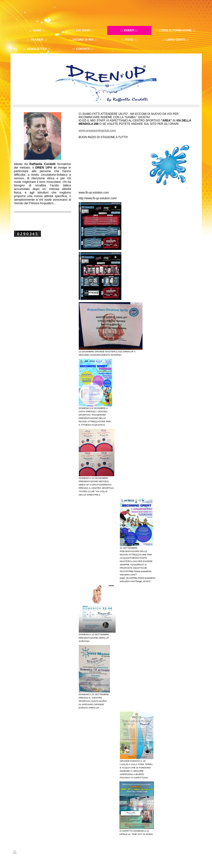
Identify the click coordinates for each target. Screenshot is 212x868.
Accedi (195, 852)
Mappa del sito (37, 853)
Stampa (20, 853)
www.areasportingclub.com (97, 131)
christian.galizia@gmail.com (95, 856)
